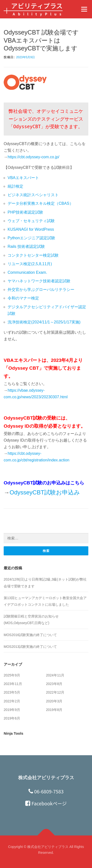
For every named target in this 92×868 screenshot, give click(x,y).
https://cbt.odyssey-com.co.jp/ (33, 157)
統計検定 (15, 186)
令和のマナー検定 (23, 298)
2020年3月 (54, 701)
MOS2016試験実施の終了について (30, 635)
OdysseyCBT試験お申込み (45, 492)
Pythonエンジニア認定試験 (31, 238)
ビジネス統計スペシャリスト (33, 195)
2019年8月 (54, 710)
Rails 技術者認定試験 (26, 246)
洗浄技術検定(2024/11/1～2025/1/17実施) (44, 322)
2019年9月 (12, 710)
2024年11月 (55, 675)
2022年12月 (55, 692)
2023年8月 (54, 684)
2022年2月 (12, 701)
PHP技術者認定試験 (25, 212)
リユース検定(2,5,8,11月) (30, 264)
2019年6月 (12, 718)
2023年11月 (13, 684)
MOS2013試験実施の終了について (30, 647)
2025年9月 (12, 675)
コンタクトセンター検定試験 (33, 255)
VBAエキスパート (23, 178)
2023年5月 (12, 692)
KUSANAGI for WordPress (31, 229)
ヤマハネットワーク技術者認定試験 (39, 281)
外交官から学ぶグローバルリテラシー (41, 290)
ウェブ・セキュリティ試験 (31, 221)
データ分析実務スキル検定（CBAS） (40, 203)
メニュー (84, 9)
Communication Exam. (27, 272)
